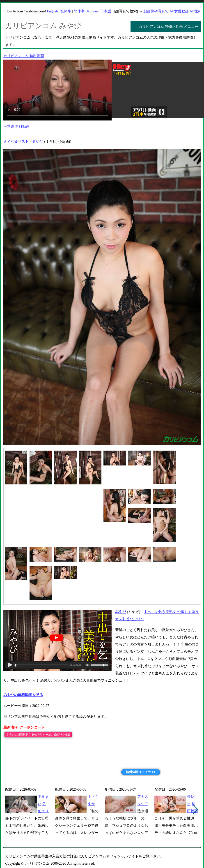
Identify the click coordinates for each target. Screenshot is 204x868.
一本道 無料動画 (16, 126)
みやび (38, 141)
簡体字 (79, 11)
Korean (93, 11)
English (52, 11)
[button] (195, 809)
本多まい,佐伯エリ (43, 804)
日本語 (106, 11)
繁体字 (66, 11)
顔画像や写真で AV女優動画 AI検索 (172, 11)
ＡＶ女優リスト (16, 141)
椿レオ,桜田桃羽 (193, 804)
